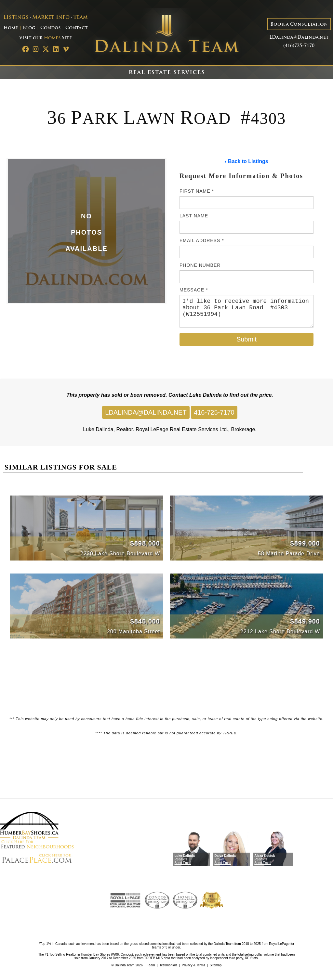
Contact (77, 28)
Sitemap (216, 965)
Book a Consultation (299, 25)
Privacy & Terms (193, 965)
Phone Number (200, 265)
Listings (16, 18)
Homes (52, 38)
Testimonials (168, 965)
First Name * (197, 191)
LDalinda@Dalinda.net (299, 38)
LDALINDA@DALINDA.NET (146, 412)
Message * (194, 290)
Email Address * (202, 240)
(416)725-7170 (299, 46)
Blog (29, 28)
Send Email (183, 863)
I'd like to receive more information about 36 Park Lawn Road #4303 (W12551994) (246, 311)
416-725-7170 (214, 412)
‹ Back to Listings (246, 161)
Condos (50, 28)
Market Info (51, 18)
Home (11, 28)
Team (80, 18)
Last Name (194, 216)
